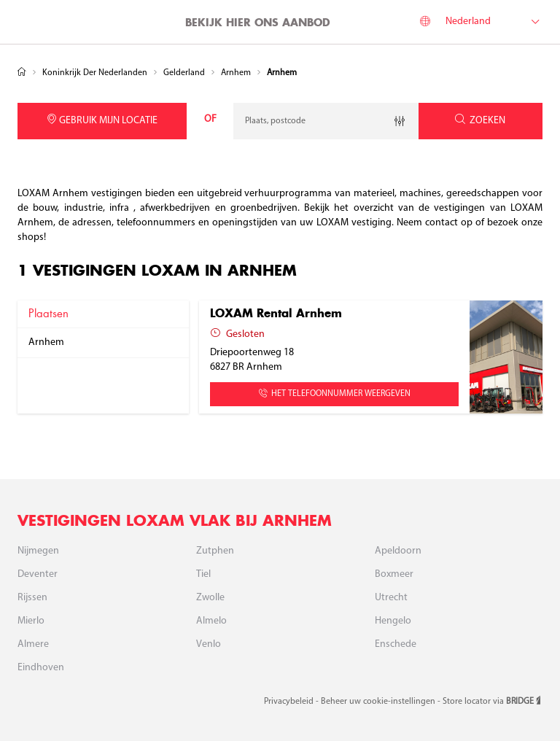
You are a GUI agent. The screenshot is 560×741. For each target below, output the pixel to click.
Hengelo (393, 621)
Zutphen (215, 551)
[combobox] (326, 121)
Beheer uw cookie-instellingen (379, 702)
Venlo (209, 644)
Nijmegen (38, 551)
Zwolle (210, 598)
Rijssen (32, 598)
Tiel (203, 574)
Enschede (396, 644)
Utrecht (391, 598)
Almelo (211, 621)
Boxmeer (394, 574)
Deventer (38, 574)
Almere (33, 644)
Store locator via (493, 702)
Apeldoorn (398, 551)
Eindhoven (41, 668)
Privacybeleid (290, 702)
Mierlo (31, 621)
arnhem (46, 342)
